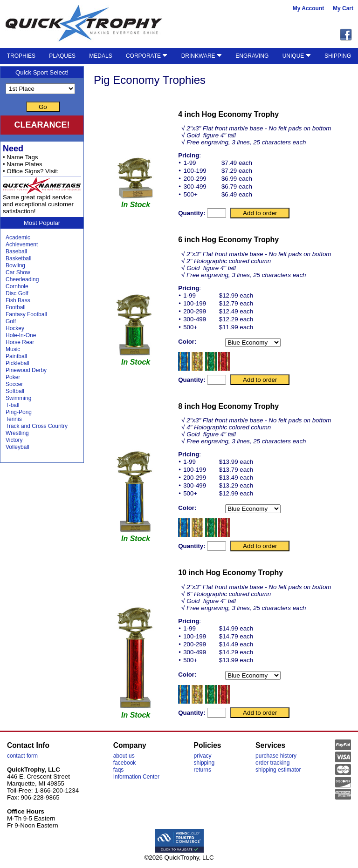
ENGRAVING (252, 56)
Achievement (22, 244)
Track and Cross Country (37, 426)
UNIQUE (297, 56)
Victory (14, 440)
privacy (203, 756)
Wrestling (17, 433)
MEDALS (100, 56)
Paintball (16, 356)
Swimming (18, 398)
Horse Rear (20, 342)
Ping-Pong (19, 412)
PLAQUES (62, 56)
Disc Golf (17, 293)
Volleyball (17, 447)
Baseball (16, 251)
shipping (204, 763)
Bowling (15, 265)
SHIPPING (338, 56)
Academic (18, 237)
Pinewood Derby (26, 370)
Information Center (136, 777)
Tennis (14, 419)
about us (124, 756)
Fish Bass (18, 300)
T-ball (12, 405)
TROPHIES (21, 56)
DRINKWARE (202, 56)
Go (43, 107)
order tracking (272, 763)
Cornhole (17, 286)
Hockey (15, 328)
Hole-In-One (21, 335)
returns (203, 770)
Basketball (18, 258)
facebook (125, 763)
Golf (11, 321)
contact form (22, 756)
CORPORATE (147, 56)
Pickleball (17, 363)
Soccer (14, 384)
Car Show (18, 272)
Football (16, 307)
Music (13, 349)
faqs (119, 770)
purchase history (276, 756)
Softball (15, 391)
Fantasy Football (26, 314)
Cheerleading (22, 279)
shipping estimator (278, 770)
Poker (13, 377)
